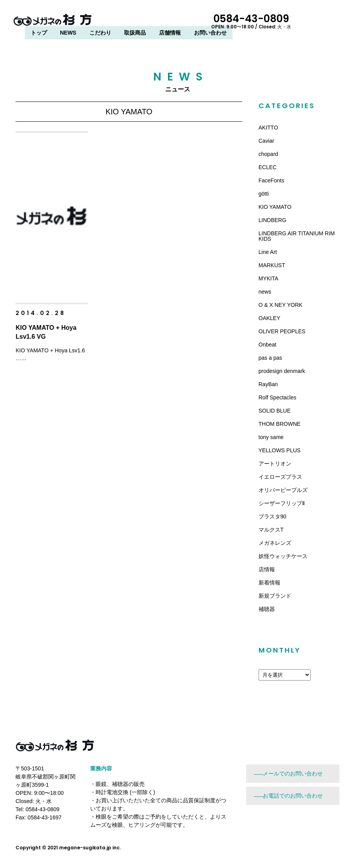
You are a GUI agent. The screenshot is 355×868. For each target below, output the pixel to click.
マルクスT (271, 530)
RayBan (268, 384)
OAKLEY (269, 318)
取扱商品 (221, 22)
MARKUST (272, 265)
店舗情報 (255, 22)
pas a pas (270, 358)
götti (264, 194)
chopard (268, 154)
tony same (271, 437)
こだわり (186, 22)
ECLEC (268, 167)
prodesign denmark (282, 371)
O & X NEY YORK (281, 305)
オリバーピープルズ (283, 490)
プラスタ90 (273, 516)
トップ (124, 22)
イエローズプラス (280, 477)
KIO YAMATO (275, 207)
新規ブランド (275, 596)
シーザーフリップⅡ (282, 503)
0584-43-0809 (304, 21)
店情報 (267, 569)
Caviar (266, 141)
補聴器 (267, 609)
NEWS (154, 22)
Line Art (268, 252)
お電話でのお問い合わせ (293, 796)
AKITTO (268, 128)
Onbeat (268, 345)
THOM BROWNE (280, 424)
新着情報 (269, 583)
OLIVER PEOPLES (282, 331)
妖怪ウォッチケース (283, 556)
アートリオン (275, 464)
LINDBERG (273, 220)
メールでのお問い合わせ (293, 773)
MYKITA (268, 278)
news (265, 292)
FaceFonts (271, 180)
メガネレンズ (275, 543)
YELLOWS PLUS (280, 450)
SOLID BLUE (275, 411)
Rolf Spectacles (277, 397)
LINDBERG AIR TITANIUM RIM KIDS (297, 236)
